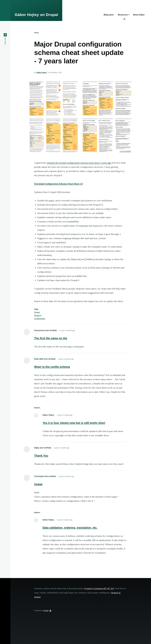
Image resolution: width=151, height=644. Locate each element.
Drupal (37, 312)
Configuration (40, 319)
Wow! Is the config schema (52, 367)
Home (36, 33)
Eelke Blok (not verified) (45, 359)
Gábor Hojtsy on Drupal (36, 15)
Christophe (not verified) (45, 476)
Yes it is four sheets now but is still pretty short (74, 423)
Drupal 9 (38, 315)
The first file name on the (51, 338)
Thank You (41, 456)
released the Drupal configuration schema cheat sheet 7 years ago (79, 163)
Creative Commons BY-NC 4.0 (99, 588)
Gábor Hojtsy (42, 73)
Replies (37, 408)
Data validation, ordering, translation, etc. (70, 528)
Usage (38, 484)
